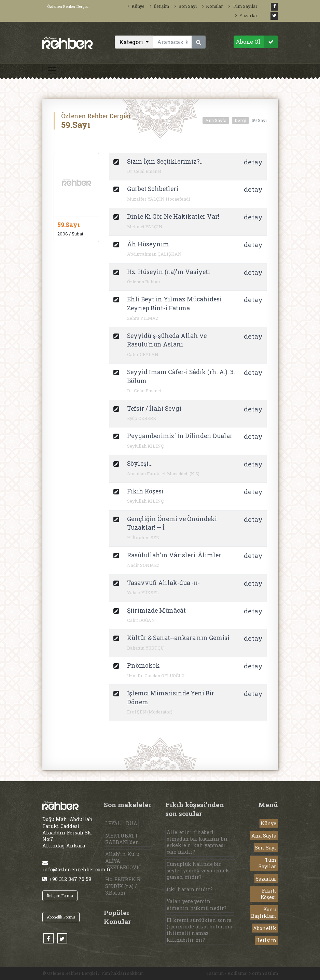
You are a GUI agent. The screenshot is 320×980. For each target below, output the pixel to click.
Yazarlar (246, 15)
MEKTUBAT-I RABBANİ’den (122, 839)
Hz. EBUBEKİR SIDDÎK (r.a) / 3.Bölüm (123, 886)
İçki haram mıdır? (190, 889)
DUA (132, 823)
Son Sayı (185, 6)
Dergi (240, 120)
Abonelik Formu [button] (61, 917)
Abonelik (265, 928)
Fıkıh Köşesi (268, 894)
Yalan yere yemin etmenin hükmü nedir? (197, 904)
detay (253, 162)
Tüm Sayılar (243, 6)
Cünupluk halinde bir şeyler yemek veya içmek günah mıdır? (198, 870)
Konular (213, 6)
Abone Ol (257, 42)
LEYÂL (113, 823)
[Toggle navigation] (52, 70)
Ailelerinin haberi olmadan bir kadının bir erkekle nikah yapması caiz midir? (197, 842)
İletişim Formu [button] (60, 895)
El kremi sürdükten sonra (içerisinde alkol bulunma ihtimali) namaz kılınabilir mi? (199, 930)
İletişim (159, 6)
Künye (136, 6)
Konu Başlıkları (264, 913)
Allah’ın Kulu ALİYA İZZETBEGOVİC (123, 861)
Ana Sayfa (216, 120)
